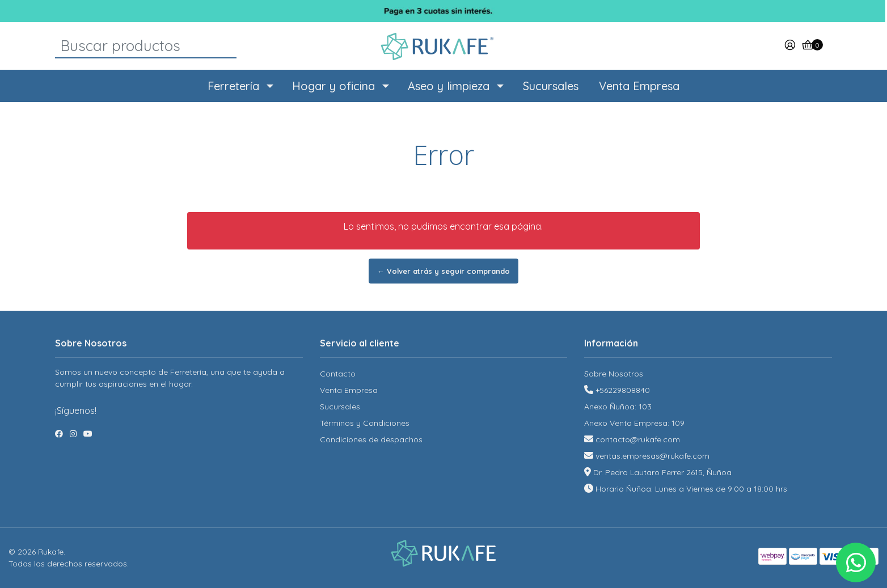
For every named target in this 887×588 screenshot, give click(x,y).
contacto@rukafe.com (638, 439)
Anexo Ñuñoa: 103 (618, 407)
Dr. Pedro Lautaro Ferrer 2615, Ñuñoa (662, 472)
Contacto (338, 374)
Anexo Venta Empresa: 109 (634, 423)
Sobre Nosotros (614, 374)
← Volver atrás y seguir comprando (443, 271)
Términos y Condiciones (365, 423)
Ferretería (233, 86)
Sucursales (551, 86)
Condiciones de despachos (371, 439)
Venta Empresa (639, 86)
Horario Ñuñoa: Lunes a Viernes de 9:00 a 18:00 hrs (691, 489)
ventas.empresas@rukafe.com (652, 456)
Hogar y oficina (333, 86)
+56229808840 (623, 390)
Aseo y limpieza (449, 86)
